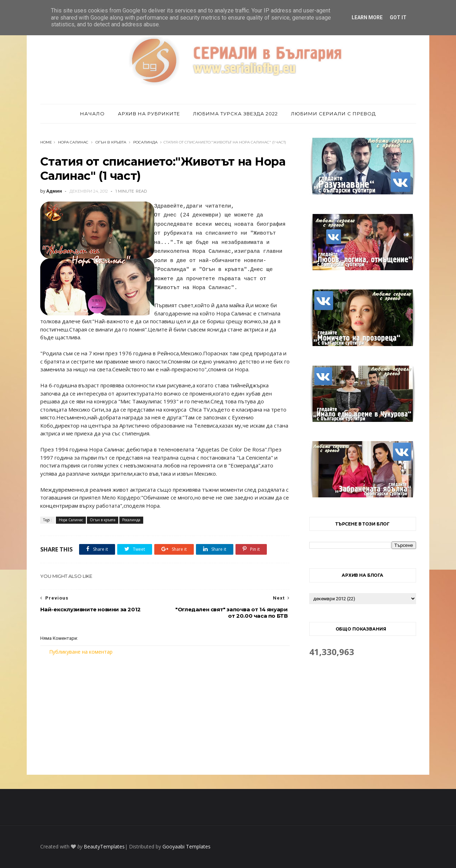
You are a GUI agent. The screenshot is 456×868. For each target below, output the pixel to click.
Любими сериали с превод (333, 114)
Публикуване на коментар (81, 652)
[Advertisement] (165, 715)
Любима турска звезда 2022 (235, 114)
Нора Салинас (73, 142)
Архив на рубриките (149, 114)
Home (46, 142)
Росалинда (145, 142)
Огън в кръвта (111, 142)
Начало (92, 114)
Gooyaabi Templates (186, 846)
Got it (398, 17)
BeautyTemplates (104, 846)
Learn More (367, 17)
